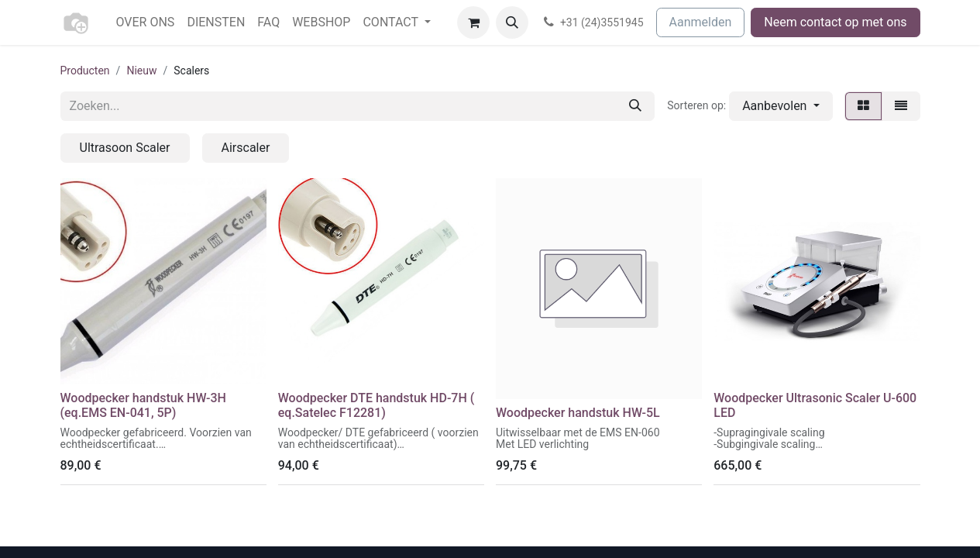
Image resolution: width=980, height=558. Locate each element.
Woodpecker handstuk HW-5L (578, 413)
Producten (85, 71)
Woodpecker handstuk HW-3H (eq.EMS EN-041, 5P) (143, 405)
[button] (512, 22)
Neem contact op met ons (835, 22)
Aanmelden (701, 22)
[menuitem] (146, 22)
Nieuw (141, 71)
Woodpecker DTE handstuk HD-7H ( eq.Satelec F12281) (377, 405)
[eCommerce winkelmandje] (473, 22)
